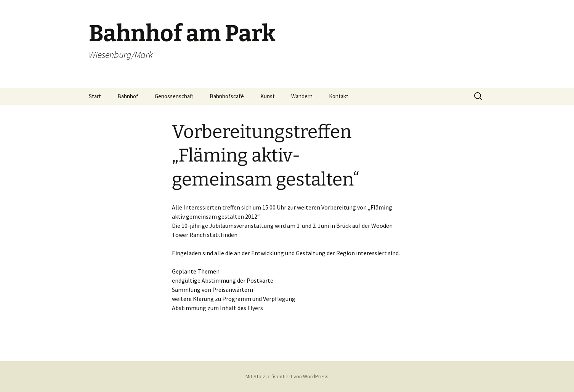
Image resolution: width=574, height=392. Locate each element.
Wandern (302, 96)
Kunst (268, 96)
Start (95, 96)
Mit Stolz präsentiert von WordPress (287, 376)
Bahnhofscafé (227, 96)
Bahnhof (128, 96)
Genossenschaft (174, 96)
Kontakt (339, 96)
